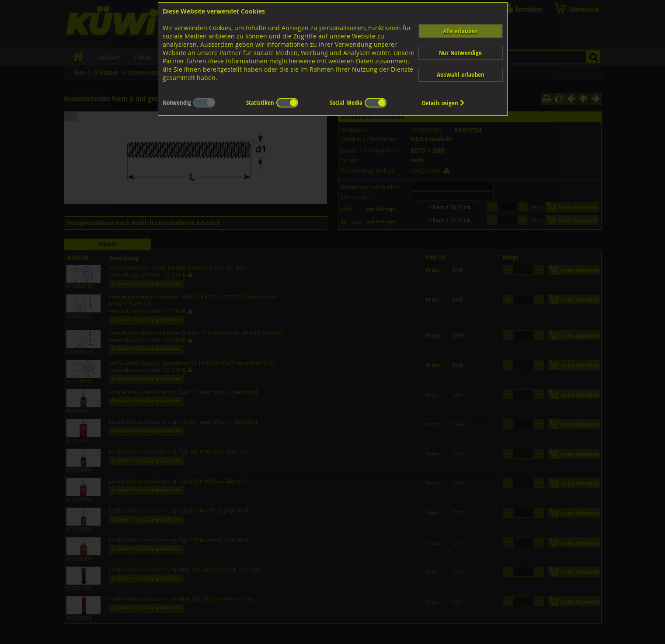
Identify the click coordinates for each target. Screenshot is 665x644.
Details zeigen (443, 103)
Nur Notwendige (460, 53)
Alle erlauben (460, 31)
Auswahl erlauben (461, 74)
